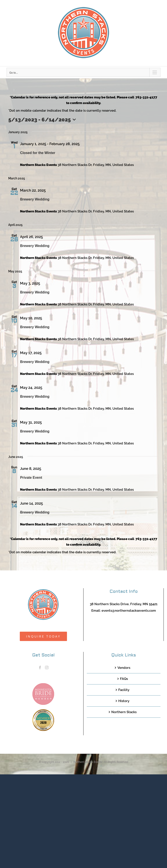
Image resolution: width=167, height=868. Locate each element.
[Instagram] (47, 668)
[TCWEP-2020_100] (43, 711)
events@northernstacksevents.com (129, 611)
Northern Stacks (124, 712)
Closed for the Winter (38, 153)
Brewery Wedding (35, 199)
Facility (124, 690)
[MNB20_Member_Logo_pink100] (43, 685)
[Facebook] (40, 668)
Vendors (124, 668)
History (124, 701)
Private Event (31, 478)
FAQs (124, 679)
